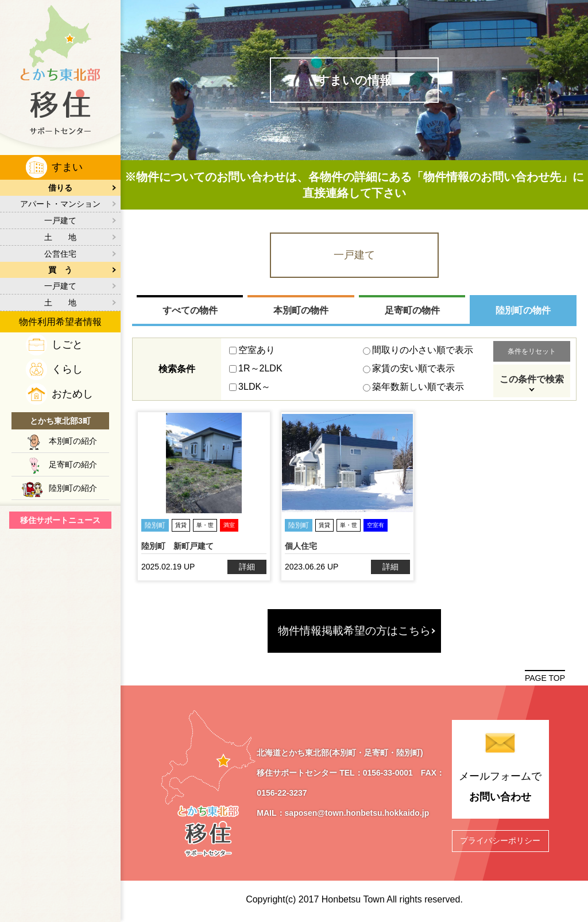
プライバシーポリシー (500, 840)
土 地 (60, 237)
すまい (67, 167)
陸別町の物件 (523, 310)
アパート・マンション (60, 204)
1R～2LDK (256, 368)
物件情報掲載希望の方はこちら (354, 631)
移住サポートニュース (60, 520)
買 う (60, 270)
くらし (67, 369)
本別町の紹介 (73, 441)
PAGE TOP (545, 678)
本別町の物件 (301, 310)
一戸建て (60, 220)
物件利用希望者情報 (60, 322)
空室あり (252, 350)
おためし (72, 394)
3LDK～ (250, 387)
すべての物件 (190, 310)
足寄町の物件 (412, 310)
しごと (67, 344)
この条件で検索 (532, 379)
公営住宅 (60, 254)
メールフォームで (501, 789)
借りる (60, 188)
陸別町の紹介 (73, 488)
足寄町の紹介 (73, 464)
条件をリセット (532, 351)
